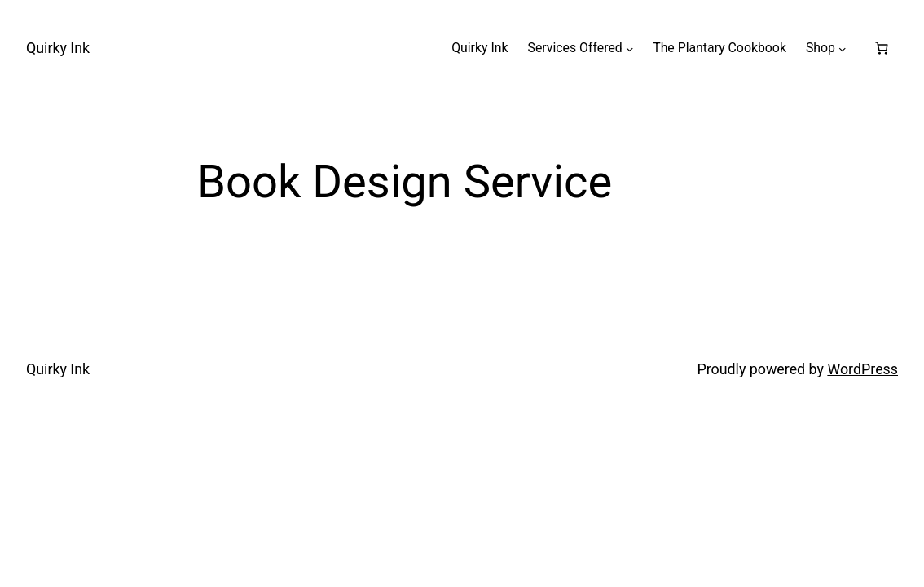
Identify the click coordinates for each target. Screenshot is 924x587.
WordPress (862, 369)
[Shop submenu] (843, 48)
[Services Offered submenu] (630, 48)
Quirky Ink (58, 48)
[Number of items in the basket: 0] (882, 48)
